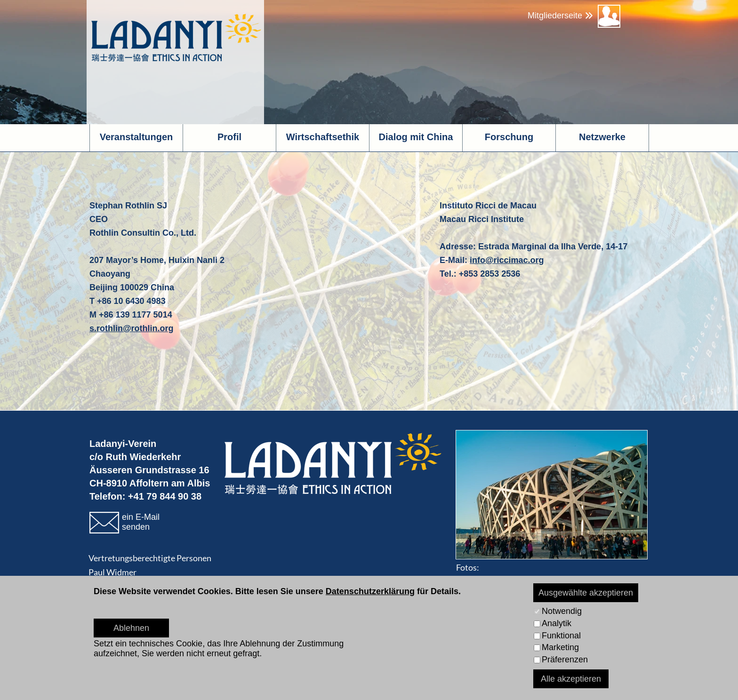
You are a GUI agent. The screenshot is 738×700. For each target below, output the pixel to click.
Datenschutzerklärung (370, 591)
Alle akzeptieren (571, 679)
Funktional (561, 636)
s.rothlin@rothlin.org (132, 328)
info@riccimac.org (507, 260)
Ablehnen (131, 628)
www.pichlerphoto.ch (546, 581)
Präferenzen (565, 660)
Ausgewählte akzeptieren (586, 593)
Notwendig (562, 611)
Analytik (557, 623)
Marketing (560, 647)
